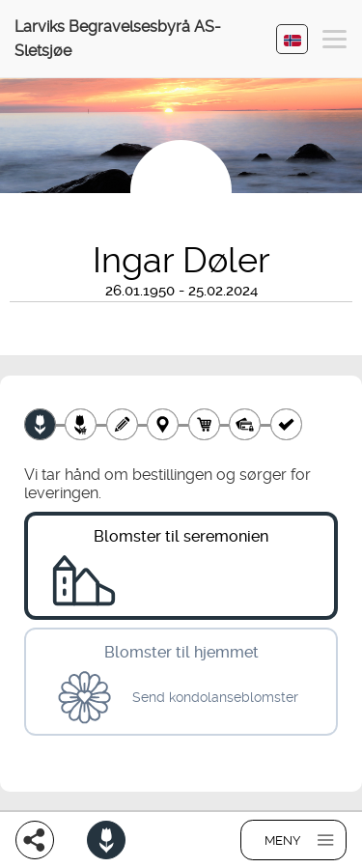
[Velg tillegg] (81, 424)
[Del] (35, 840)
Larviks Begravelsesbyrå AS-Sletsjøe (118, 39)
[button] (334, 42)
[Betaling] (245, 424)
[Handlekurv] (204, 424)
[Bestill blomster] (106, 840)
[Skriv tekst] (122, 424)
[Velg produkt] (40, 424)
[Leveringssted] (163, 424)
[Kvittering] (286, 424)
